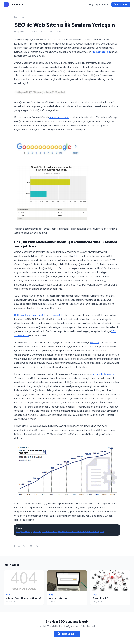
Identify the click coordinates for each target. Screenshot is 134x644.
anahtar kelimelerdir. (104, 374)
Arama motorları (101, 52)
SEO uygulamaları (24, 315)
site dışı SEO (57, 315)
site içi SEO (40, 315)
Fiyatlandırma (102, 4)
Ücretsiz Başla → (67, 634)
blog (24, 17)
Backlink (95, 342)
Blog (91, 4)
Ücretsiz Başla (121, 4)
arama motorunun (59, 117)
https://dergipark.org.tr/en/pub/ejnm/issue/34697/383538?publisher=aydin (60, 532)
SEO (76, 256)
